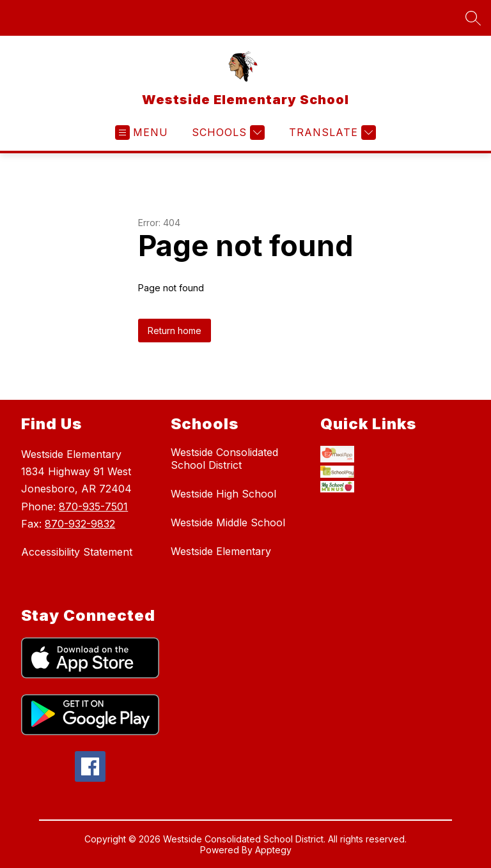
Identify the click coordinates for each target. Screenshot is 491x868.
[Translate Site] (331, 133)
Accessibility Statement (77, 552)
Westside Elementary (221, 551)
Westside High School (223, 494)
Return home (175, 331)
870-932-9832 (80, 524)
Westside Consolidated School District (224, 459)
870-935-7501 (93, 506)
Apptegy (273, 851)
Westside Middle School (228, 522)
